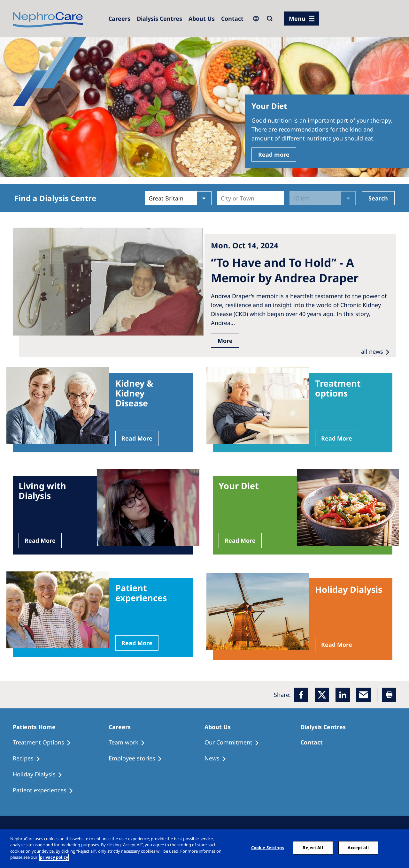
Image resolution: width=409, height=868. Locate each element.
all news (372, 351)
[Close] (399, 848)
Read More (137, 438)
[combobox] (222, 198)
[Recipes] (29, 759)
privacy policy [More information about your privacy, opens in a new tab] (54, 857)
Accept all (358, 848)
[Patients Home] (37, 727)
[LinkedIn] (343, 695)
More (225, 341)
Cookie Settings (268, 848)
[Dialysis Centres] (119, 19)
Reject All (313, 848)
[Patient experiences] (46, 790)
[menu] (302, 19)
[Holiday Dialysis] (40, 774)
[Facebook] (301, 695)
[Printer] (389, 695)
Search (378, 198)
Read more (274, 155)
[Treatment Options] (45, 743)
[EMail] (363, 695)
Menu (297, 19)
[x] (322, 695)
